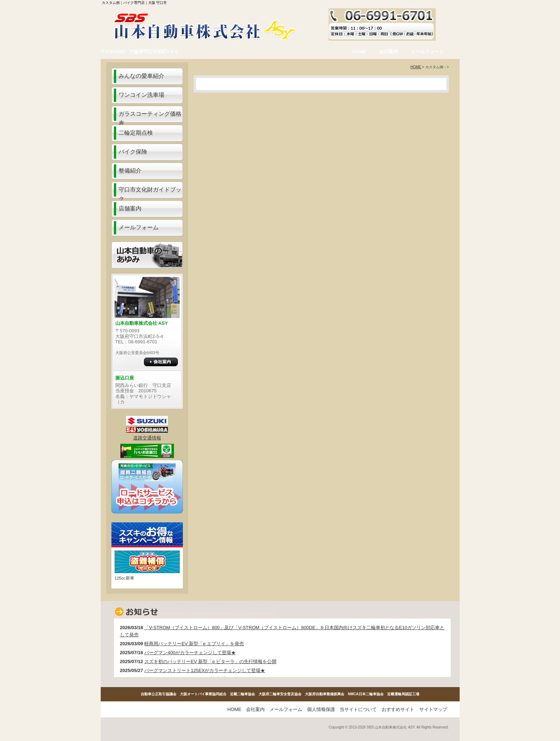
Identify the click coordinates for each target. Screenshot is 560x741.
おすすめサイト (398, 709)
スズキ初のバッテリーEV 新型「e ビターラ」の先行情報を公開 (210, 662)
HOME (359, 52)
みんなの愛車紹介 (141, 76)
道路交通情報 (147, 438)
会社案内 (389, 52)
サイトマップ (433, 709)
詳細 (161, 362)
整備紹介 (130, 171)
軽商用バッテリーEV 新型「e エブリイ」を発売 (194, 644)
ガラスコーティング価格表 (150, 117)
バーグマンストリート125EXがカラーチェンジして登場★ (205, 670)
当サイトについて (358, 709)
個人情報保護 (321, 709)
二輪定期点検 (136, 133)
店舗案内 (130, 208)
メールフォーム (427, 52)
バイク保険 (133, 152)
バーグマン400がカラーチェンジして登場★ (190, 653)
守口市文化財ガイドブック (150, 192)
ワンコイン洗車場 (141, 95)
